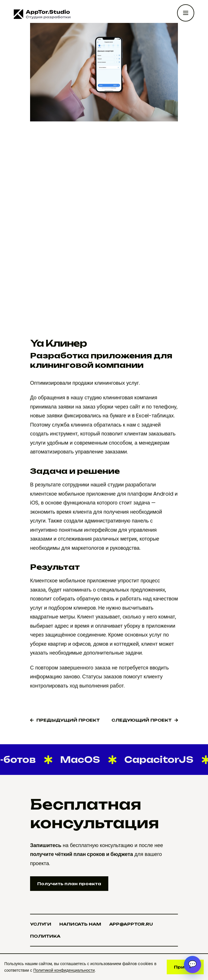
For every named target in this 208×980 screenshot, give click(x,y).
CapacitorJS (157, 760)
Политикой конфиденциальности (64, 970)
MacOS (78, 760)
